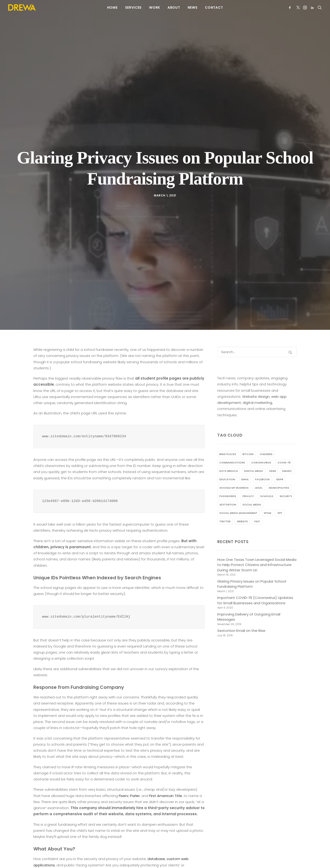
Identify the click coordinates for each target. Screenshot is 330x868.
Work (155, 7)
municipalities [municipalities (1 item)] (279, 473)
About (174, 7)
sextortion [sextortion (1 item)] (228, 490)
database (156, 844)
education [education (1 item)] (227, 464)
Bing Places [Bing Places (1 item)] (228, 439)
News (193, 7)
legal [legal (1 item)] (259, 473)
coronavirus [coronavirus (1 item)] (261, 448)
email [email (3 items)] (245, 464)
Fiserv (124, 781)
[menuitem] (112, 7)
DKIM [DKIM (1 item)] (273, 456)
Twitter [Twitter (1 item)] (225, 506)
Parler (135, 781)
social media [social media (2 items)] (252, 490)
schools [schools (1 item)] (267, 481)
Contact (214, 7)
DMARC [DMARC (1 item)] (287, 456)
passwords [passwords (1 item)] (228, 481)
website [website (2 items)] (242, 506)
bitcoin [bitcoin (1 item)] (248, 439)
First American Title (166, 781)
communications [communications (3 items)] (232, 448)
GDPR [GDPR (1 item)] (280, 464)
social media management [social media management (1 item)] (238, 498)
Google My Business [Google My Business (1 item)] (234, 473)
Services (133, 7)
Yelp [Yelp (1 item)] (257, 506)
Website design (256, 382)
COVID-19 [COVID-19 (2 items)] (284, 448)
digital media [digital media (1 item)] (254, 456)
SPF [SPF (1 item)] (280, 498)
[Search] (257, 337)
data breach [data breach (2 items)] (229, 456)
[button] (291, 7)
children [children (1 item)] (266, 439)
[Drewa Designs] (22, 7)
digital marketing (257, 388)
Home (112, 7)
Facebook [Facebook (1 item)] (262, 464)
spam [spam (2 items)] (267, 498)
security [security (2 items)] (286, 481)
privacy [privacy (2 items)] (248, 481)
